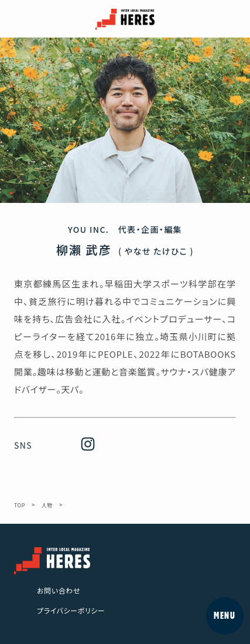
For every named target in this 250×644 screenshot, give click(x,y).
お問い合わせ (59, 590)
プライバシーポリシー (71, 610)
